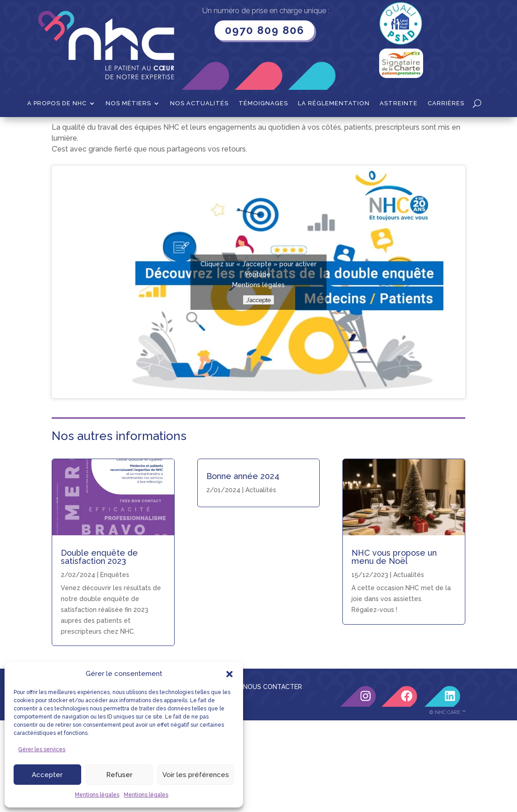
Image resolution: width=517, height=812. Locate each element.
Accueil (63, 131)
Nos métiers (128, 103)
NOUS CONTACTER (273, 778)
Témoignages (263, 103)
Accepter (47, 775)
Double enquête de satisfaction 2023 (99, 648)
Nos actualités (199, 103)
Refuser (119, 775)
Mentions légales (97, 795)
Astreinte (399, 103)
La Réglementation (334, 103)
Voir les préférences (196, 775)
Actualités (261, 582)
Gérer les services (42, 749)
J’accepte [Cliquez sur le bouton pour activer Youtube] (258, 391)
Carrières (446, 103)
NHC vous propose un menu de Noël (394, 648)
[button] (229, 674)
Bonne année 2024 (243, 568)
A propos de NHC (57, 103)
